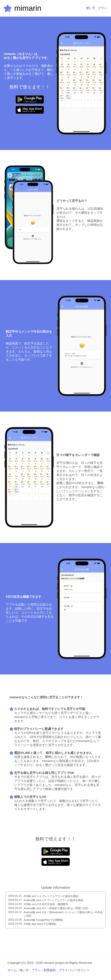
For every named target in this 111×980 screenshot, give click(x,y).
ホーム (12, 970)
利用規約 (50, 970)
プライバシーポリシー (74, 970)
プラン (103, 8)
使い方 (91, 8)
